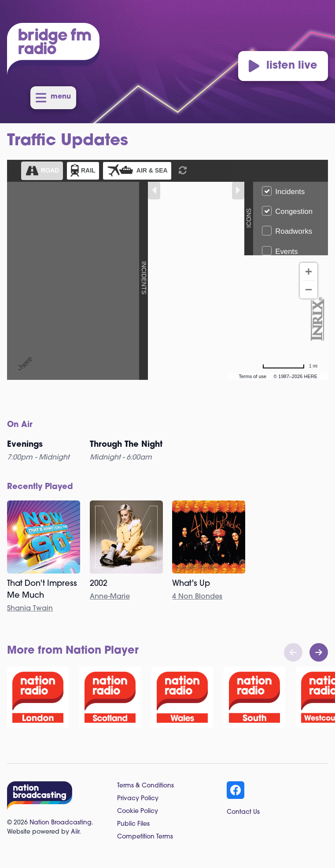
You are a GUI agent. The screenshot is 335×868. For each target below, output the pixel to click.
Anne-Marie (110, 597)
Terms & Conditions (145, 786)
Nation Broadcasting (61, 823)
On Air (20, 425)
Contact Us (243, 812)
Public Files (133, 824)
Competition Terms (145, 837)
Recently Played (40, 487)
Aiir (75, 832)
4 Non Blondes (197, 597)
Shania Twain (30, 609)
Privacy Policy (138, 799)
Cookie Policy (138, 811)
